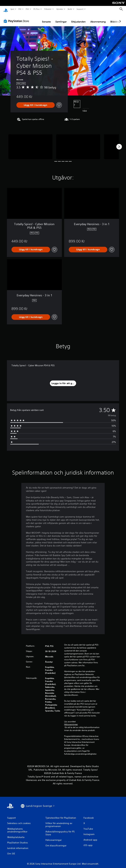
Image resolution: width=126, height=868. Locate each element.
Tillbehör (48, 9)
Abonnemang (98, 19)
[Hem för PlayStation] (6, 9)
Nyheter (60, 9)
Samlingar (61, 19)
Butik (70, 9)
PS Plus (36, 9)
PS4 (27, 9)
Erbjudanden (79, 19)
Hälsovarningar (71, 721)
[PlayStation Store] (17, 18)
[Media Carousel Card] (30, 143)
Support (80, 9)
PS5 (20, 9)
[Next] (119, 144)
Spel (12, 9)
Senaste (46, 19)
